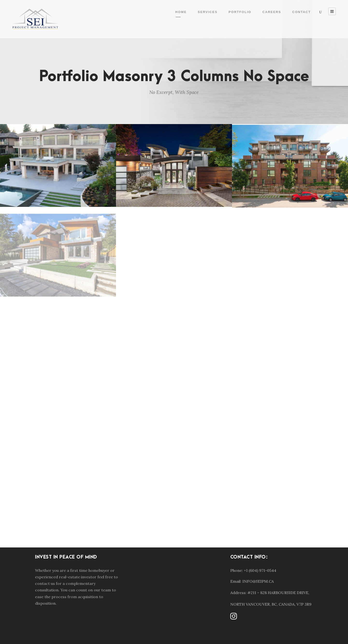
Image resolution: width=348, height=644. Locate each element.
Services (208, 12)
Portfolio (240, 12)
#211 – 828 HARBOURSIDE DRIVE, (278, 593)
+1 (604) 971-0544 (260, 570)
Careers (272, 12)
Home (181, 12)
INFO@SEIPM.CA (258, 581)
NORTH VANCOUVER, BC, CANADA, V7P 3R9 (271, 604)
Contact (301, 12)
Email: (236, 581)
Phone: (237, 570)
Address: (238, 593)
